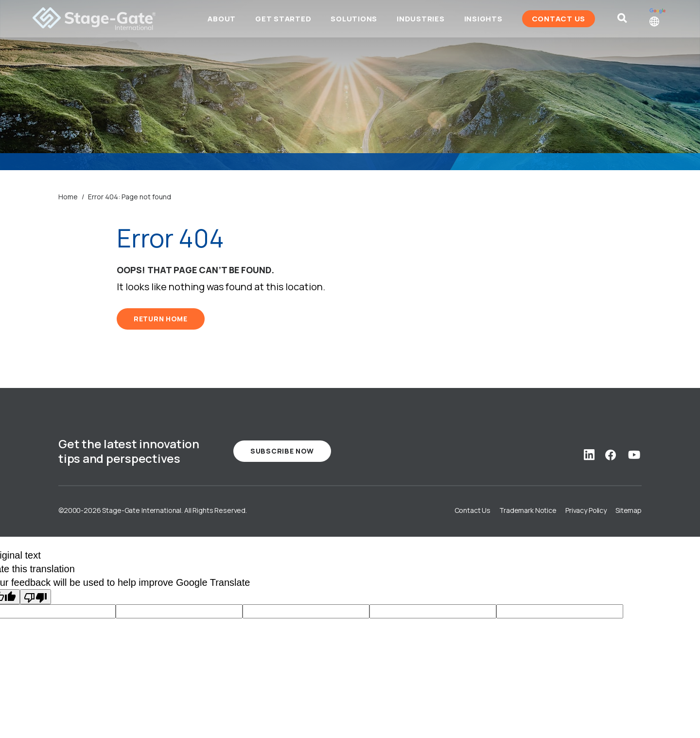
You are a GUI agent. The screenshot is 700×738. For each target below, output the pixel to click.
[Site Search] (616, 22)
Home (68, 197)
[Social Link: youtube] (634, 455)
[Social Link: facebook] (611, 455)
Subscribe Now (282, 451)
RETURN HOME (161, 319)
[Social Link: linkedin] (589, 455)
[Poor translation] (35, 597)
